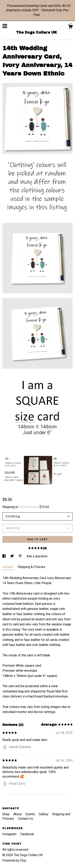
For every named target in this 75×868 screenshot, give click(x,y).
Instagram (10, 834)
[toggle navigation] (5, 26)
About (18, 814)
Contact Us (25, 819)
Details (8, 567)
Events (31, 814)
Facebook (27, 834)
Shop (6, 814)
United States (28, 507)
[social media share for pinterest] (21, 556)
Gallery (44, 814)
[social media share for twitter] (12, 556)
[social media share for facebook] (4, 556)
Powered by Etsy (14, 860)
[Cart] (70, 27)
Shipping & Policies (31, 567)
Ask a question (37, 556)
